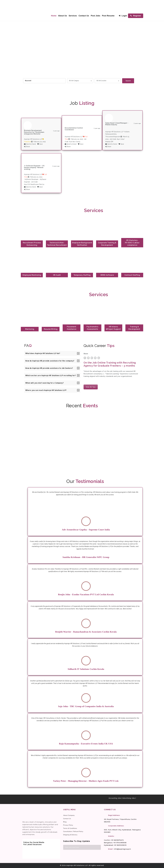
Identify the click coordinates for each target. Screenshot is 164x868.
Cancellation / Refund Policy (73, 831)
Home (54, 16)
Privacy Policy (68, 825)
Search (128, 81)
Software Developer (31, 179)
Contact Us (84, 16)
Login (123, 16)
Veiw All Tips (91, 387)
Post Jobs (96, 16)
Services (73, 16)
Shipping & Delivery (70, 835)
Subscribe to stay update (77, 841)
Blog (65, 822)
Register (136, 16)
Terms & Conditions (70, 828)
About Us (63, 16)
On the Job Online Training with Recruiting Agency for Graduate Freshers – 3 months (110, 364)
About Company (69, 815)
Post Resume (108, 16)
